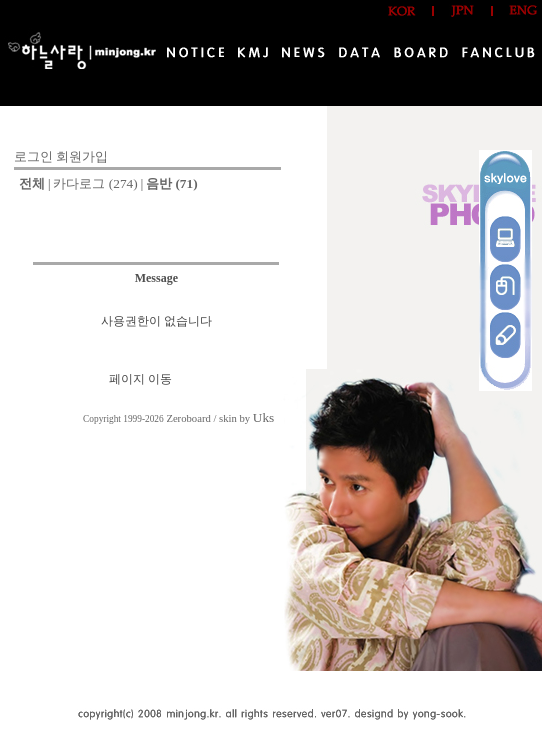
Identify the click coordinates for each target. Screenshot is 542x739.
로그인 (33, 156)
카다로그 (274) (95, 183)
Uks (263, 417)
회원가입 (82, 156)
